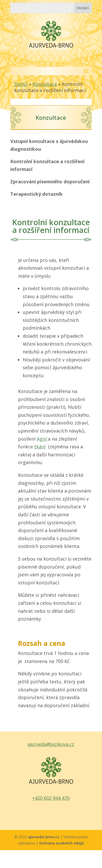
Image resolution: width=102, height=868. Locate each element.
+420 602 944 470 (51, 798)
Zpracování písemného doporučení (50, 182)
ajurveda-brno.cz (44, 837)
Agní (42, 439)
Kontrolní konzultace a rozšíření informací (47, 165)
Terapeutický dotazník (36, 194)
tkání (40, 447)
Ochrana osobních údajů (62, 843)
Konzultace (45, 84)
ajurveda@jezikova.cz (51, 744)
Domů (21, 84)
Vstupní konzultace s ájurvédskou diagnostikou (49, 145)
